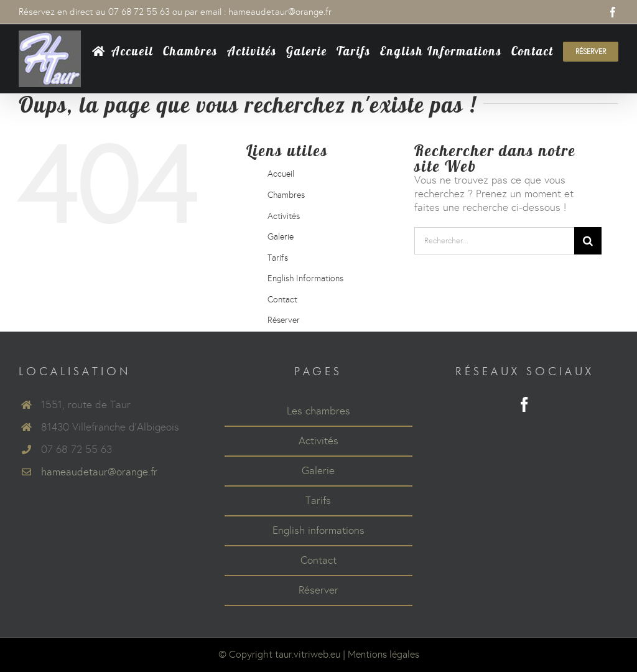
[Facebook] (524, 404)
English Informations (305, 278)
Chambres (286, 195)
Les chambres (318, 411)
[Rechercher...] (494, 241)
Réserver (284, 320)
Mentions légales (384, 654)
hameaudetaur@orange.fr (280, 12)
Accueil (281, 174)
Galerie (281, 237)
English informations (318, 530)
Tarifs (278, 258)
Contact (282, 300)
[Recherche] (588, 241)
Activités (284, 216)
